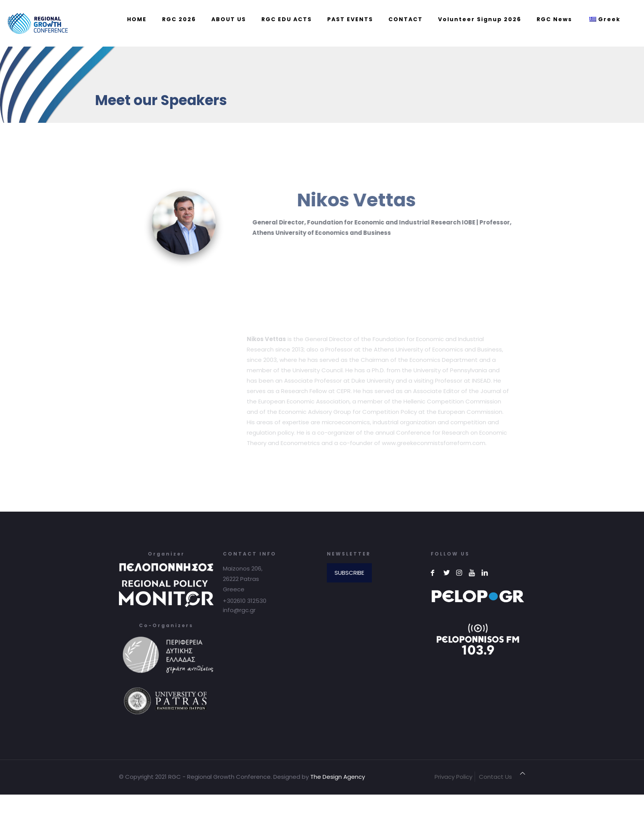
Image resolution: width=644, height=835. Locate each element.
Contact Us (495, 777)
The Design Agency (338, 777)
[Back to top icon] (523, 773)
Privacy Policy (453, 777)
